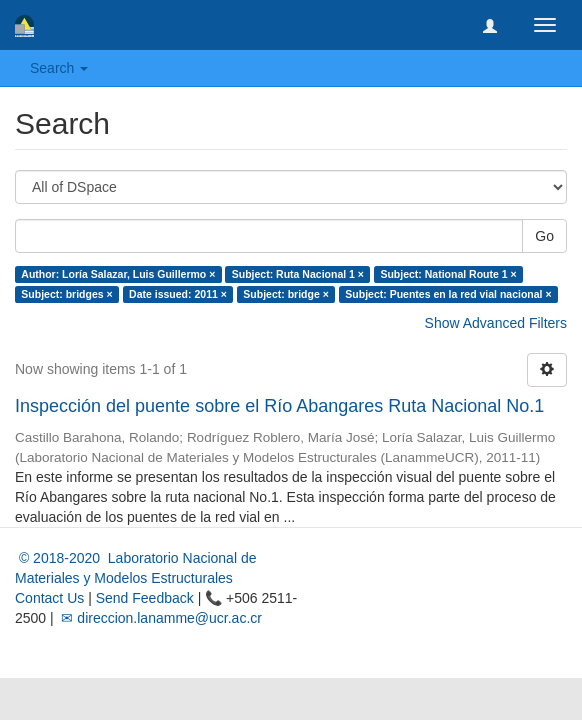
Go (544, 236)
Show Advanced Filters (496, 323)
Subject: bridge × (285, 294)
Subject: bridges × (66, 294)
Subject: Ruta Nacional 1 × (298, 274)
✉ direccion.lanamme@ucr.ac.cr (160, 618)
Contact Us (49, 598)
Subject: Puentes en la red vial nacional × (448, 294)
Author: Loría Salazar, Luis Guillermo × (118, 274)
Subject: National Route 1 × (448, 274)
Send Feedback (145, 598)
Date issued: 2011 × (178, 294)
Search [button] (59, 68)
